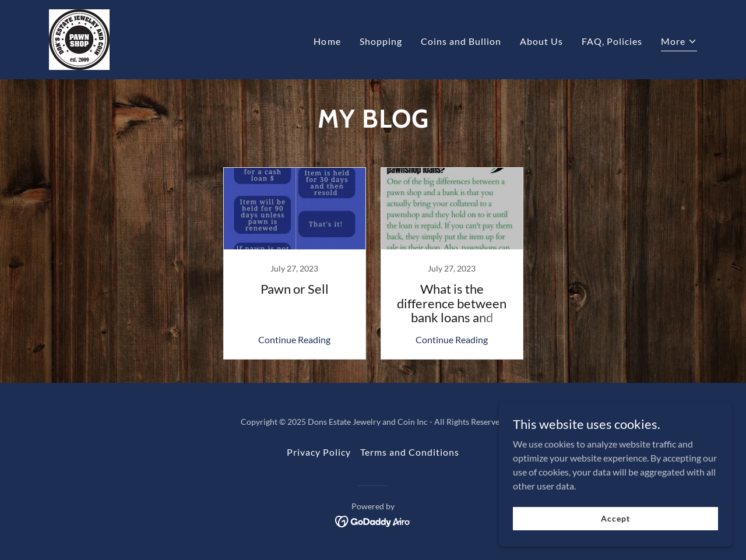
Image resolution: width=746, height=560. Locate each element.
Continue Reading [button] (294, 339)
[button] (679, 43)
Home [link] (327, 41)
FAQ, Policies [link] (612, 41)
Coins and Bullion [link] (461, 41)
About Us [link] (541, 41)
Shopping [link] (381, 41)
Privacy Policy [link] (319, 452)
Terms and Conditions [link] (410, 452)
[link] (79, 38)
